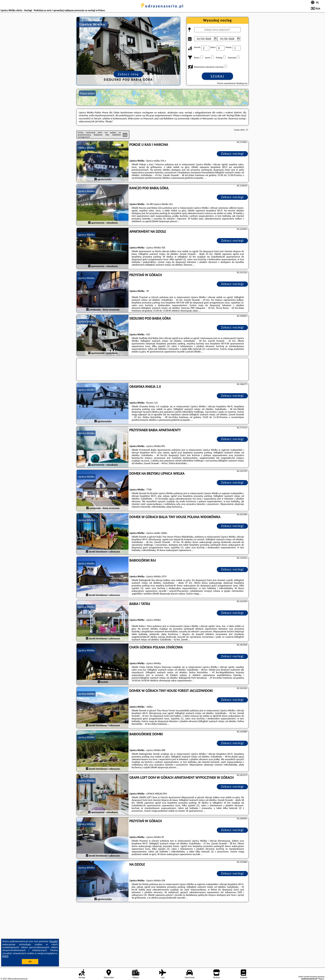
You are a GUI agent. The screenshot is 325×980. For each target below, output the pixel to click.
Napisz (321, 979)
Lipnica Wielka (86, 148)
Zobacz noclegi (232, 154)
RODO (5, 956)
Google (54, 941)
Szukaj (217, 76)
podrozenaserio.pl (162, 6)
